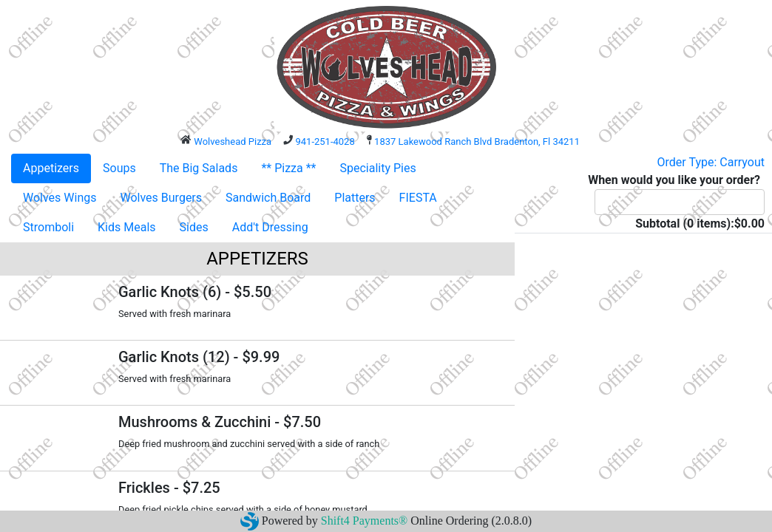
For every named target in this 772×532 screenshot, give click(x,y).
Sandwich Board (268, 198)
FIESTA (418, 198)
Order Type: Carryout (711, 162)
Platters (355, 198)
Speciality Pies (377, 168)
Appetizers (51, 168)
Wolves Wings (60, 198)
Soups (119, 168)
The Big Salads (199, 168)
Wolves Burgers (162, 198)
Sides (194, 227)
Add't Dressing (270, 227)
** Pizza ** (288, 168)
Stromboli (48, 227)
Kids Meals (126, 227)
